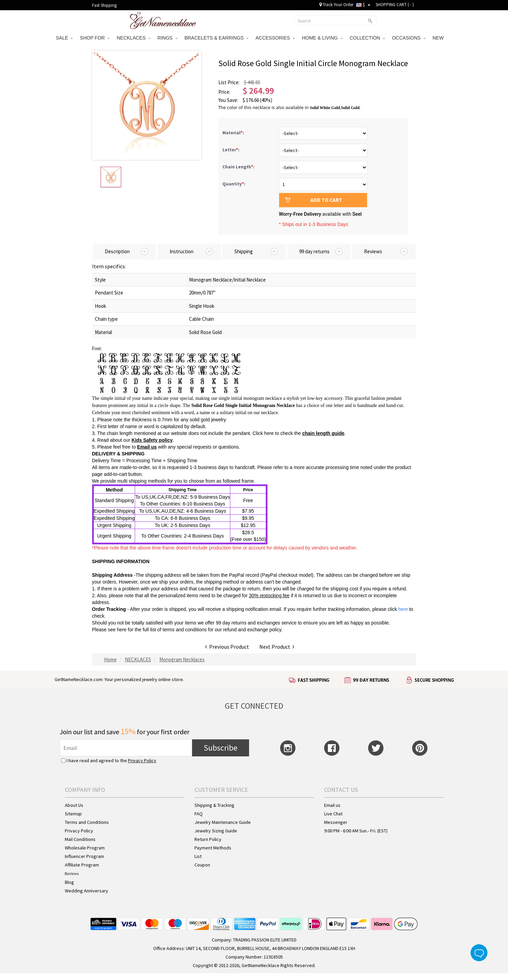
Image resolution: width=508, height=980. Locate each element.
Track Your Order (336, 5)
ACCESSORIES (275, 38)
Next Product (277, 647)
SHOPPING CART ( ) (395, 5)
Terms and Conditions (87, 822)
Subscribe (221, 748)
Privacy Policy (142, 760)
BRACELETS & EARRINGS (216, 38)
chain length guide (323, 433)
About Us (74, 805)
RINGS (168, 38)
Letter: (231, 150)
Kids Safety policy (152, 440)
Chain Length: (239, 167)
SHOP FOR (95, 38)
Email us (147, 447)
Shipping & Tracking (214, 805)
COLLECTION (367, 38)
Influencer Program (84, 856)
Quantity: (234, 184)
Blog (69, 882)
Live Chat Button (479, 953)
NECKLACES (134, 38)
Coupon (202, 865)
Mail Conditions (80, 839)
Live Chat (333, 814)
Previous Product (227, 647)
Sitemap (73, 814)
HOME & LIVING (322, 38)
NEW (439, 38)
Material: (234, 133)
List (198, 856)
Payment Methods (213, 848)
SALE (64, 38)
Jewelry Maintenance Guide (223, 822)
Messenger (336, 822)
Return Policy (208, 839)
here (122, 630)
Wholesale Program (85, 848)
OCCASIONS (409, 38)
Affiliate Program (82, 865)
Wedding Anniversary (86, 891)
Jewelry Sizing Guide (216, 831)
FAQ (199, 814)
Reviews (72, 874)
